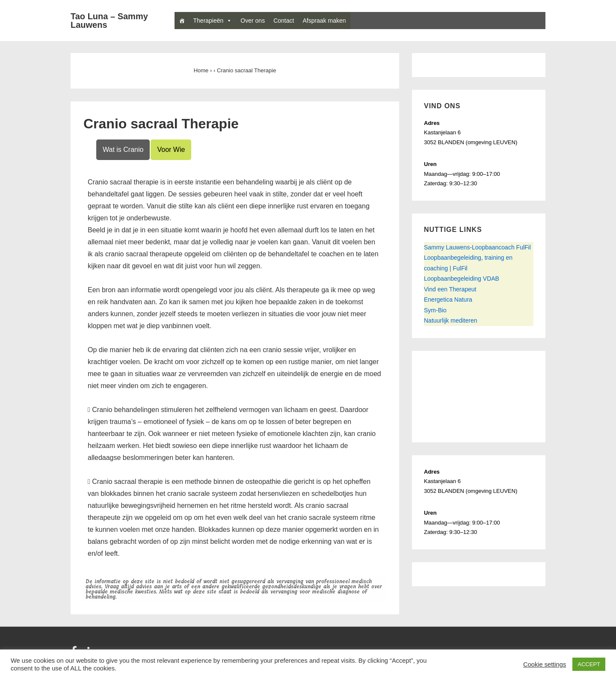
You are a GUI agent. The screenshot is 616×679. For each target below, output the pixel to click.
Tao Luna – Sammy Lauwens (109, 21)
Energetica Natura (448, 299)
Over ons (253, 21)
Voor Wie (171, 150)
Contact (284, 21)
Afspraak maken (324, 21)
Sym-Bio (435, 310)
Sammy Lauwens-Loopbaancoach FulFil (477, 247)
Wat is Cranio (123, 150)
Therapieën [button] (213, 21)
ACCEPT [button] (589, 664)
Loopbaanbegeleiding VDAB (462, 279)
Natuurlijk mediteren (451, 320)
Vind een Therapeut (450, 289)
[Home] (182, 21)
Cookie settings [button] (545, 664)
